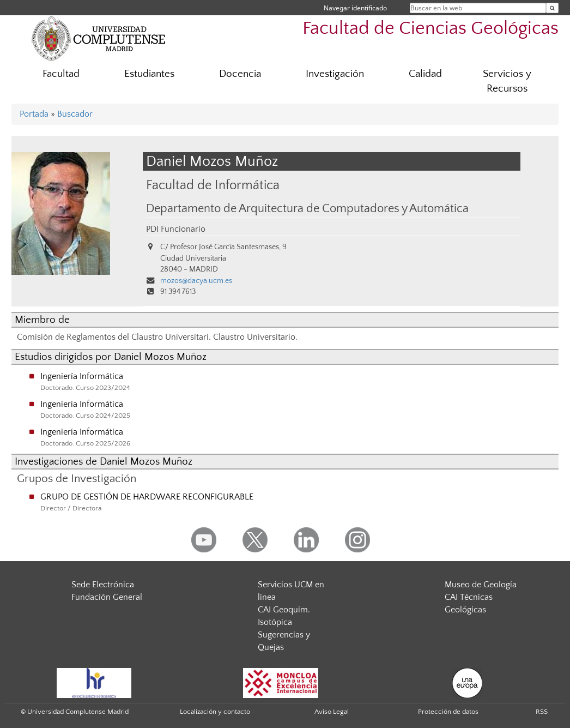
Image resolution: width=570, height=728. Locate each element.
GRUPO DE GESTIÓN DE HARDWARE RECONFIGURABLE (147, 497)
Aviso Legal (332, 712)
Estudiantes (149, 74)
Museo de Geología (481, 585)
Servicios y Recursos (507, 81)
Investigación (335, 74)
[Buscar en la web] (552, 8)
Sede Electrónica (103, 585)
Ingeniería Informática (82, 376)
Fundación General (107, 597)
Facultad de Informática (213, 185)
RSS (542, 712)
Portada (34, 114)
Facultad (61, 74)
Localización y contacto (215, 712)
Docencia (240, 74)
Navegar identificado (355, 8)
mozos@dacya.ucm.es (196, 281)
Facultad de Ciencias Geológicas (430, 29)
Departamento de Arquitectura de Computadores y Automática (307, 209)
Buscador (75, 114)
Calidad (425, 74)
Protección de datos (448, 712)
